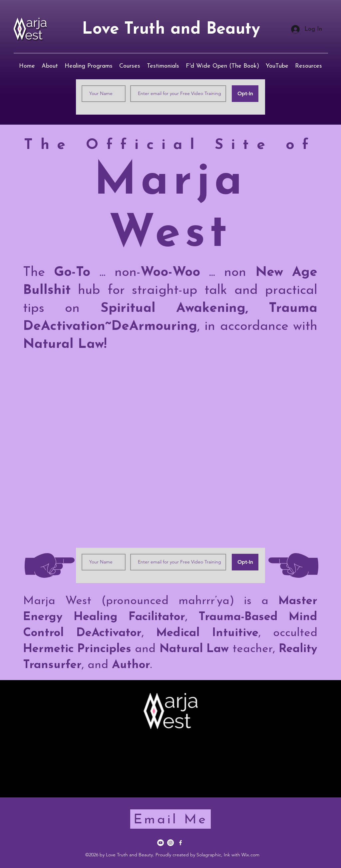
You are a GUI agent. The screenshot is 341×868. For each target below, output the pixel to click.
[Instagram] (170, 843)
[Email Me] (170, 819)
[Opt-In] (245, 94)
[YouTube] (161, 843)
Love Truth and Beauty (171, 29)
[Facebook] (180, 843)
